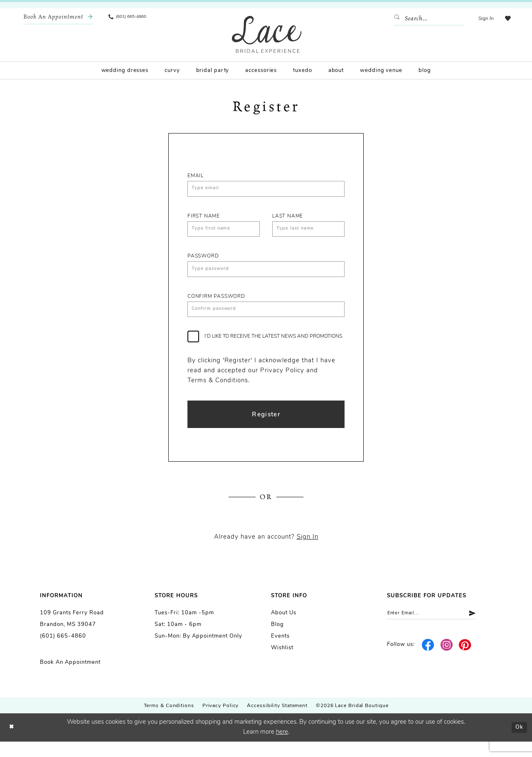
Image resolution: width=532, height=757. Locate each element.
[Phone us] (131, 19)
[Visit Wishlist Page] (507, 19)
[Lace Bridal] (267, 34)
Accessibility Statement (277, 721)
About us (284, 628)
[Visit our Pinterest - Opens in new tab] (465, 663)
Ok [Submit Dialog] (518, 743)
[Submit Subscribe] (485, 630)
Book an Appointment (70, 678)
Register (266, 428)
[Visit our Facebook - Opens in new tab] (428, 663)
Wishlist (282, 663)
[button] (483, 19)
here (282, 748)
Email (196, 176)
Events (280, 652)
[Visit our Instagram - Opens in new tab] (447, 663)
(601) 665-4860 (63, 652)
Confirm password (216, 304)
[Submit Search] (396, 19)
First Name (204, 219)
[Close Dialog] (12, 743)
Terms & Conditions (169, 721)
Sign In (308, 553)
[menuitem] (58, 19)
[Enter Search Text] (426, 19)
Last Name (288, 219)
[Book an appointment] (58, 19)
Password (203, 262)
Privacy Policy (221, 721)
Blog (277, 640)
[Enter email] (440, 630)
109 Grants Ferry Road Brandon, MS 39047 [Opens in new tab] (72, 634)
